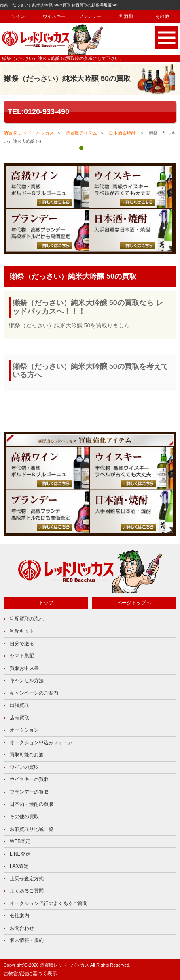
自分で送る (22, 644)
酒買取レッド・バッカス (65, 965)
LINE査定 (20, 854)
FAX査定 (19, 866)
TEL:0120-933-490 (38, 112)
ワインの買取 (24, 767)
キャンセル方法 (27, 680)
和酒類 (126, 16)
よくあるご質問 (27, 891)
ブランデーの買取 (29, 792)
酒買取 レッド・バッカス (29, 133)
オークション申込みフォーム (41, 742)
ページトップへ (134, 603)
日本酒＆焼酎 (123, 133)
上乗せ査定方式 (27, 879)
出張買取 (19, 705)
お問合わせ (22, 928)
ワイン (18, 16)
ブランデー (90, 16)
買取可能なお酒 (27, 755)
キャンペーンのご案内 (34, 693)
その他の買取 (24, 817)
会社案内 (19, 916)
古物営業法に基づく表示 (30, 974)
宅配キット (22, 631)
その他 (162, 16)
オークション (24, 730)
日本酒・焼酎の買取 (32, 804)
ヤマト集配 (22, 656)
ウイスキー (54, 16)
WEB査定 (20, 841)
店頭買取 (19, 718)
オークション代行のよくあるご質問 (49, 903)
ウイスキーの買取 (29, 779)
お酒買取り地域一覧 (32, 829)
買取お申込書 (24, 668)
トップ (46, 603)
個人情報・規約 (27, 940)
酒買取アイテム (82, 133)
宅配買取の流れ (27, 619)
